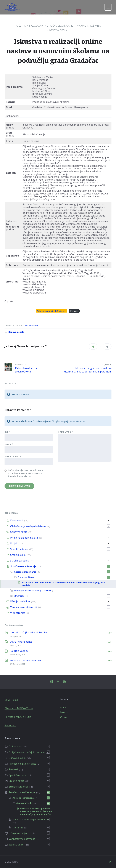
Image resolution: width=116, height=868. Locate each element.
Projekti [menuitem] (15, 543)
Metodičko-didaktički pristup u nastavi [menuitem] (32, 591)
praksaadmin (31, 325)
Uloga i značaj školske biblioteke (28, 632)
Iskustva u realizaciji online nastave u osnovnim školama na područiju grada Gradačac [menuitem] (36, 811)
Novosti (65, 712)
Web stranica (13, 456)
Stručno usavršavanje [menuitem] (23, 566)
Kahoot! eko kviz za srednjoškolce (26, 370)
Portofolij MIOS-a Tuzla (18, 717)
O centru (65, 717)
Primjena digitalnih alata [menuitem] (24, 538)
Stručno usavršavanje (60, 26)
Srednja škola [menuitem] (18, 555)
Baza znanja (36, 26)
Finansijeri (10, 725)
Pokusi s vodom (19, 651)
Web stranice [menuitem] (18, 613)
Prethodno (21, 364)
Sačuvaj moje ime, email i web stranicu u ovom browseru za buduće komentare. (25, 473)
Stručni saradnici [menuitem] (20, 561)
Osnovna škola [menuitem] (19, 532)
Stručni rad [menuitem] (19, 596)
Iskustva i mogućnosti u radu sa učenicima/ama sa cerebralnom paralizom (88, 370)
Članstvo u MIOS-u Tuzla (19, 708)
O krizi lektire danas (21, 642)
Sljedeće (107, 364)
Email (9, 444)
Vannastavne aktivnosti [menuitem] (24, 607)
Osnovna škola (58, 30)
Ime (8, 432)
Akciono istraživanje (89, 26)
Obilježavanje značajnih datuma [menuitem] (28, 526)
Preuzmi (74, 311)
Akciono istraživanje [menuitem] (25, 572)
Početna (21, 26)
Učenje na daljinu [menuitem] (20, 601)
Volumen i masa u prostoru (25, 660)
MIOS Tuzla (11, 700)
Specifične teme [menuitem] (19, 549)
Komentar (65, 432)
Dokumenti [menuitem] (17, 520)
